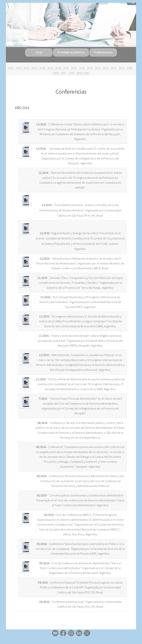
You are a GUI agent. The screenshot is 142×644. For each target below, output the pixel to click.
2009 (129, 68)
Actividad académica (71, 52)
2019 (49, 68)
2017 (65, 68)
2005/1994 (82, 73)
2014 (89, 68)
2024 (11, 68)
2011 (113, 68)
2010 (121, 68)
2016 (73, 68)
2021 (34, 68)
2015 (81, 68)
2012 (105, 68)
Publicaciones (103, 52)
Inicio (39, 52)
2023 (18, 68)
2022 (26, 68)
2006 (71, 73)
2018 (57, 68)
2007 (63, 73)
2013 (97, 68)
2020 (42, 68)
